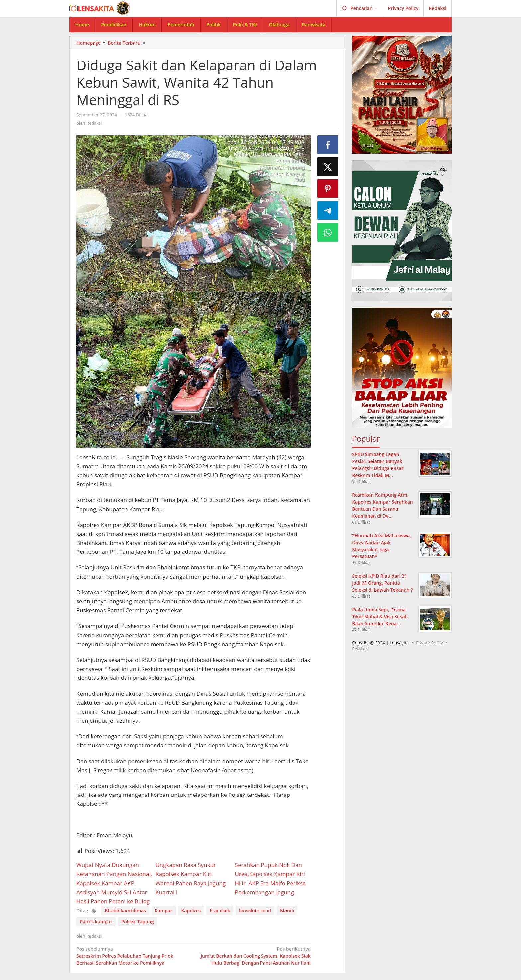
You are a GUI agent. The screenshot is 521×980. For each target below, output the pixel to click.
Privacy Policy (429, 643)
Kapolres (191, 910)
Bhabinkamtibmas (125, 910)
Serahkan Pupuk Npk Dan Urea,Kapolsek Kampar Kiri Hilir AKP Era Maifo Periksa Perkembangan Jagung (270, 878)
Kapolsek (220, 910)
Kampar (164, 910)
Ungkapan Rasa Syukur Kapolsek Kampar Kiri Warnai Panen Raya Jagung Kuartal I (191, 878)
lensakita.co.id (255, 910)
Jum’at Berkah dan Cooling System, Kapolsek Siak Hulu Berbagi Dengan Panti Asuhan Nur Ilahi (254, 956)
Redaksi (360, 649)
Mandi (287, 910)
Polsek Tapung (138, 922)
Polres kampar (96, 922)
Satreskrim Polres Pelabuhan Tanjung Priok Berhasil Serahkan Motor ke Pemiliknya (133, 956)
